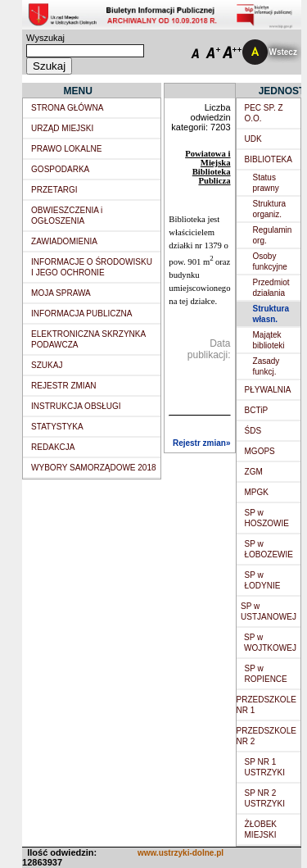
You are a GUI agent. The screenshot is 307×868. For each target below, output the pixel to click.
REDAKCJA (53, 447)
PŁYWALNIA (268, 390)
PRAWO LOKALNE (66, 149)
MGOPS (260, 451)
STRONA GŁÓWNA (67, 108)
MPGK (257, 492)
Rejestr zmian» (202, 443)
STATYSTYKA (57, 427)
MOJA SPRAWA (61, 293)
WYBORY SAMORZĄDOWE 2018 (93, 468)
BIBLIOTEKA (269, 159)
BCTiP (257, 410)
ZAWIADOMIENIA (64, 241)
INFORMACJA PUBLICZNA (81, 314)
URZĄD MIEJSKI (62, 128)
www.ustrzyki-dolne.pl (181, 853)
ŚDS (253, 431)
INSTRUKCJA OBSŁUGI (76, 406)
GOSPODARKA (60, 169)
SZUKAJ (47, 365)
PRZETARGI (54, 190)
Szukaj (49, 66)
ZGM (254, 472)
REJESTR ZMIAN (63, 386)
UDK (253, 139)
